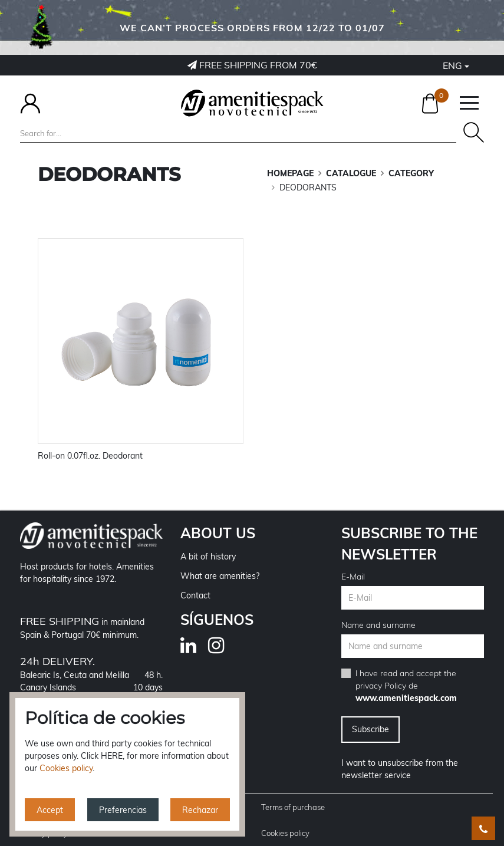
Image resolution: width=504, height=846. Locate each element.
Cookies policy (285, 833)
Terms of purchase (293, 807)
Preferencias (123, 810)
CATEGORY (411, 173)
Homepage (290, 173)
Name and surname (378, 625)
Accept (50, 810)
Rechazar (200, 810)
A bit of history (208, 557)
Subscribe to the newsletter (409, 544)
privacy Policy (381, 686)
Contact (195, 595)
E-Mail (353, 577)
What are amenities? (220, 576)
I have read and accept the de (406, 686)
